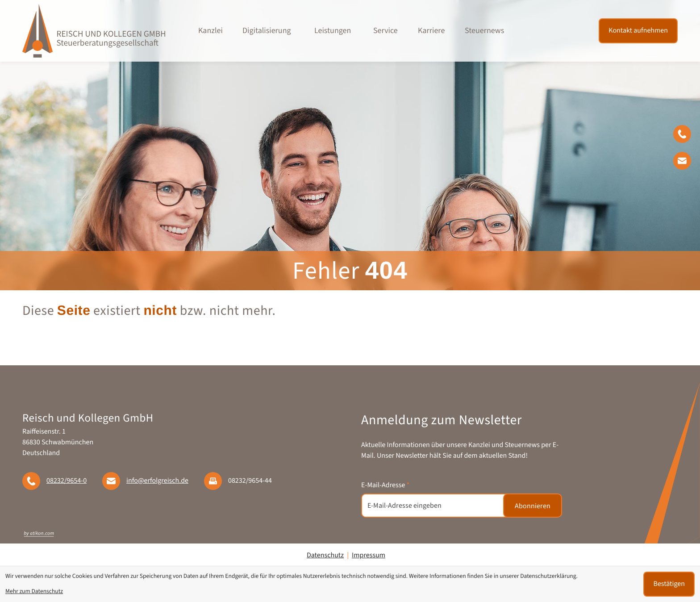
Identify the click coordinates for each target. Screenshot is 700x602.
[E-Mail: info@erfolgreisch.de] (687, 163)
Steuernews (484, 31)
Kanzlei (210, 31)
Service (385, 31)
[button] (687, 136)
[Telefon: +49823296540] (67, 481)
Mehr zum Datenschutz (34, 592)
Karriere (431, 31)
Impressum (369, 556)
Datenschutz (325, 556)
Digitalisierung (267, 31)
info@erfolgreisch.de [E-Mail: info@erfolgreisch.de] (157, 481)
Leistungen (333, 31)
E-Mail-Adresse (385, 485)
